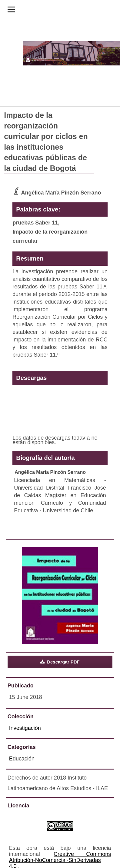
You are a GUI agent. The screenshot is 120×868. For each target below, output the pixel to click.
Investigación (25, 728)
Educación (22, 759)
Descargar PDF (63, 662)
